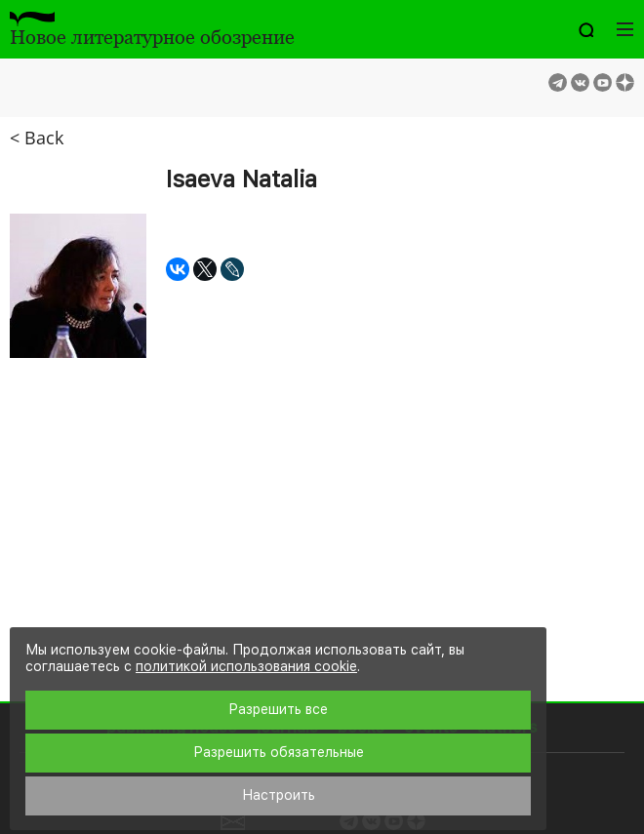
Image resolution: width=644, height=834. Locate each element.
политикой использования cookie (246, 666)
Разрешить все (278, 709)
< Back (37, 138)
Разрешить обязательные (279, 752)
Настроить (279, 795)
